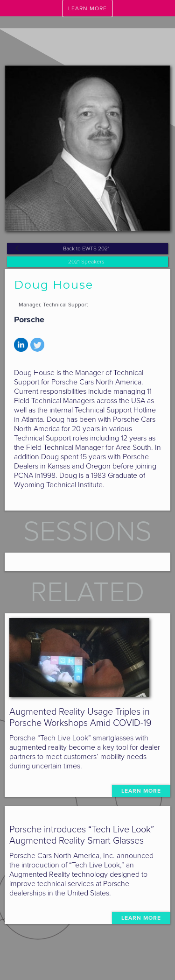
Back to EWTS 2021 (86, 249)
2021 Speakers (86, 262)
